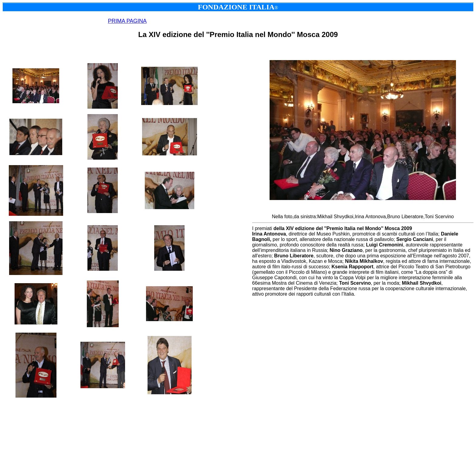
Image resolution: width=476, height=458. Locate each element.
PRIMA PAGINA (127, 21)
